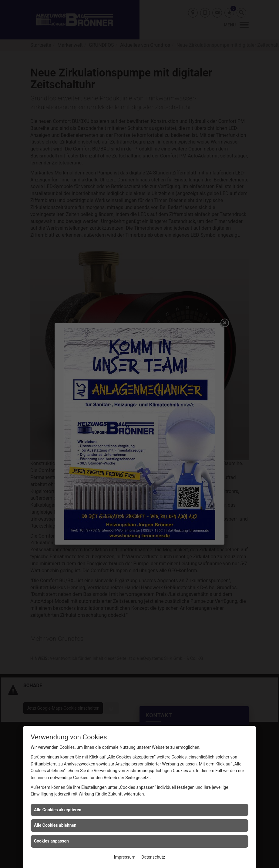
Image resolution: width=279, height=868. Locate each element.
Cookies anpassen (51, 841)
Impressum (125, 857)
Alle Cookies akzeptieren (58, 810)
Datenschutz (153, 857)
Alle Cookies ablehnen (55, 825)
